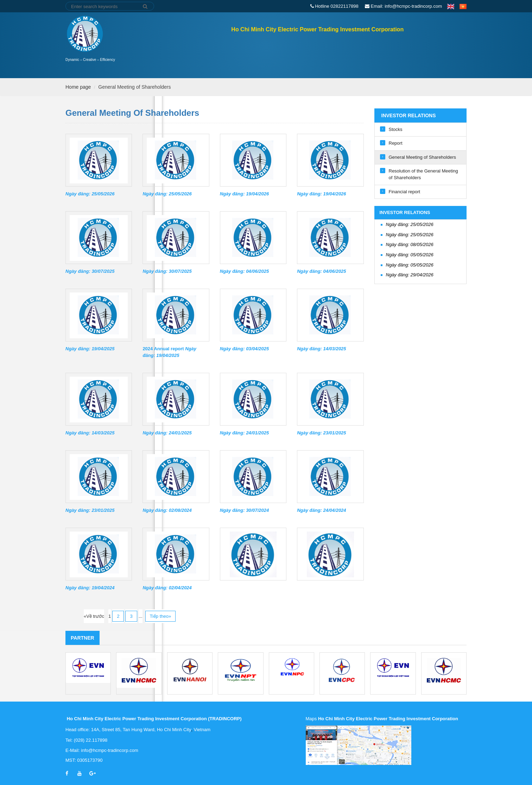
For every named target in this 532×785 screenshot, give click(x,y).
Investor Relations (272, 56)
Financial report (405, 192)
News (395, 56)
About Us (320, 56)
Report (396, 143)
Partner (83, 638)
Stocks (396, 129)
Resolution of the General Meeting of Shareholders (423, 174)
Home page (217, 55)
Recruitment (429, 56)
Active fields (360, 56)
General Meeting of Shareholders (134, 87)
